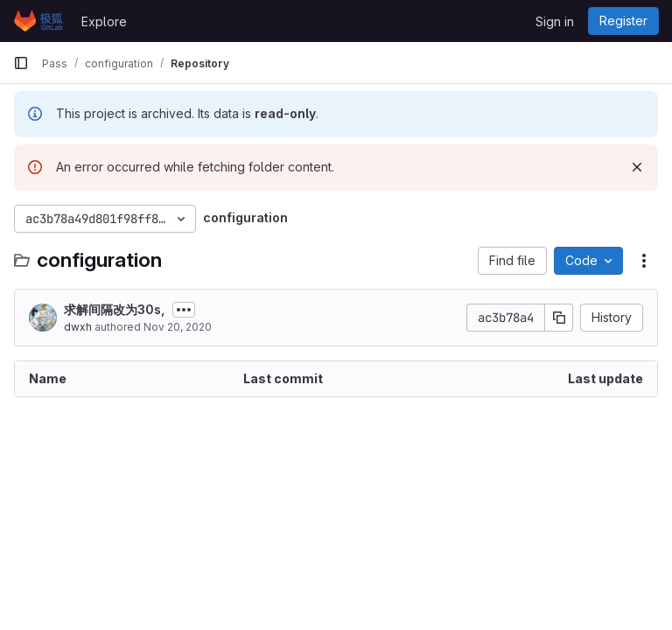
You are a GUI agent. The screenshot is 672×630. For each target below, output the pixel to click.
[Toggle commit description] (184, 310)
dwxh (78, 327)
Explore (104, 21)
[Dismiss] (637, 167)
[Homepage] (38, 21)
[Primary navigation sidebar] (21, 63)
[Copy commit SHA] (559, 318)
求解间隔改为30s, (115, 309)
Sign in (555, 21)
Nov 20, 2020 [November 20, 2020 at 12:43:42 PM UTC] (178, 327)
